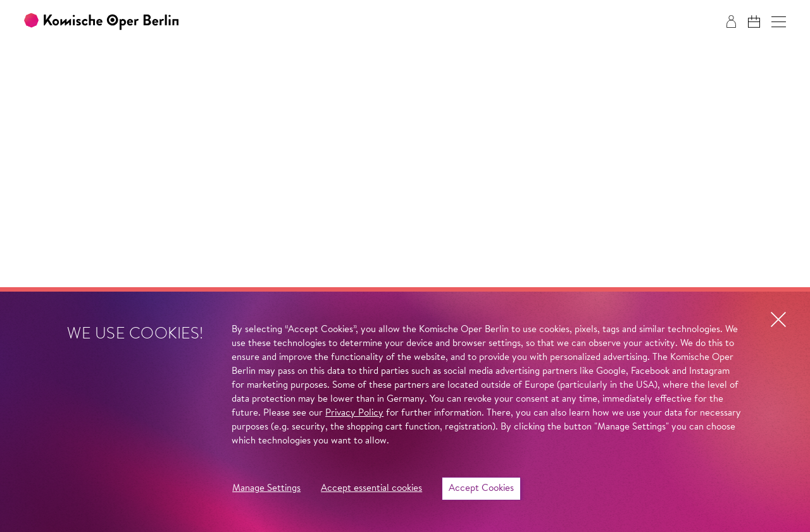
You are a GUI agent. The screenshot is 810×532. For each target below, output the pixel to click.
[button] (779, 22)
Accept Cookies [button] (481, 489)
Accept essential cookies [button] (371, 489)
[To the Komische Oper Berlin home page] (101, 22)
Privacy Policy (354, 413)
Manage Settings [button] (266, 489)
